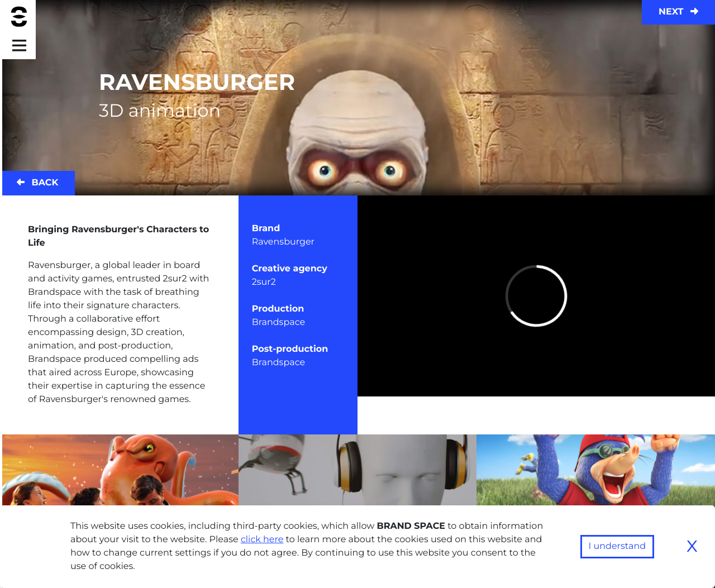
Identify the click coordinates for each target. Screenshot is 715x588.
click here (262, 540)
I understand (618, 546)
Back (37, 183)
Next (678, 12)
